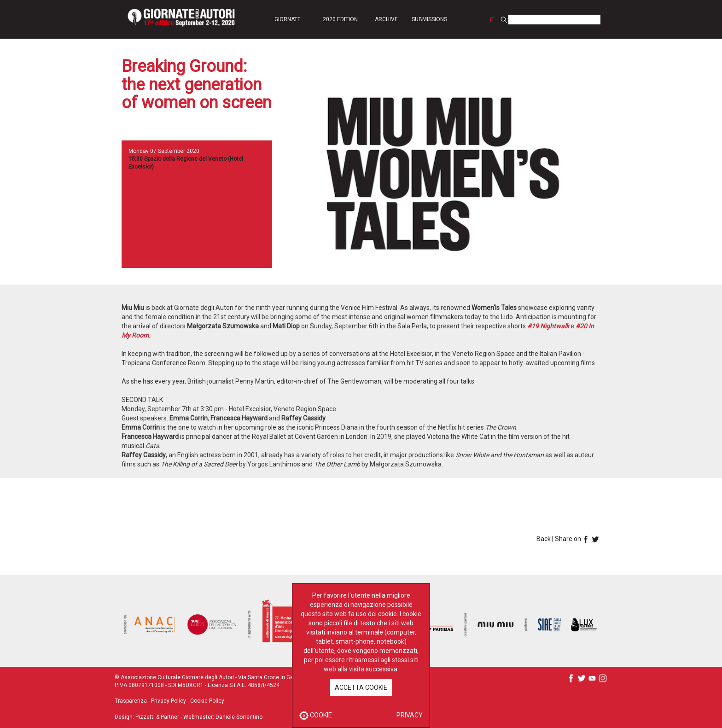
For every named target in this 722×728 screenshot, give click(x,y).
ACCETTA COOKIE (361, 687)
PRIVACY (410, 715)
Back (544, 539)
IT (492, 20)
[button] (287, 19)
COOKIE (316, 715)
